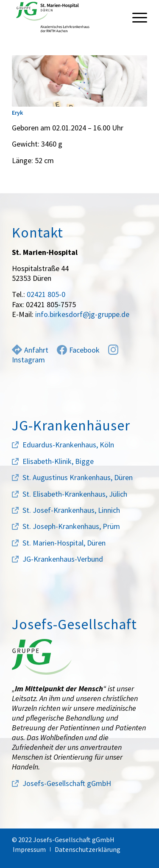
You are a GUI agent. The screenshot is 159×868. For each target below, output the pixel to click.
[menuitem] (135, 17)
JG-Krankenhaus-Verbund (63, 559)
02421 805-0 (46, 294)
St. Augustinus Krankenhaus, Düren (78, 477)
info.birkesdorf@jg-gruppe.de (82, 314)
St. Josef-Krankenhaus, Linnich (71, 510)
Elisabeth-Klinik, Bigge (58, 461)
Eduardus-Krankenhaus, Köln (68, 445)
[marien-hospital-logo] (66, 17)
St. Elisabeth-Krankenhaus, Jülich (75, 494)
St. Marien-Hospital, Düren (64, 543)
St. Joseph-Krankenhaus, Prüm (71, 526)
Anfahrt (30, 350)
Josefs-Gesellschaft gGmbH (67, 783)
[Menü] (135, 17)
